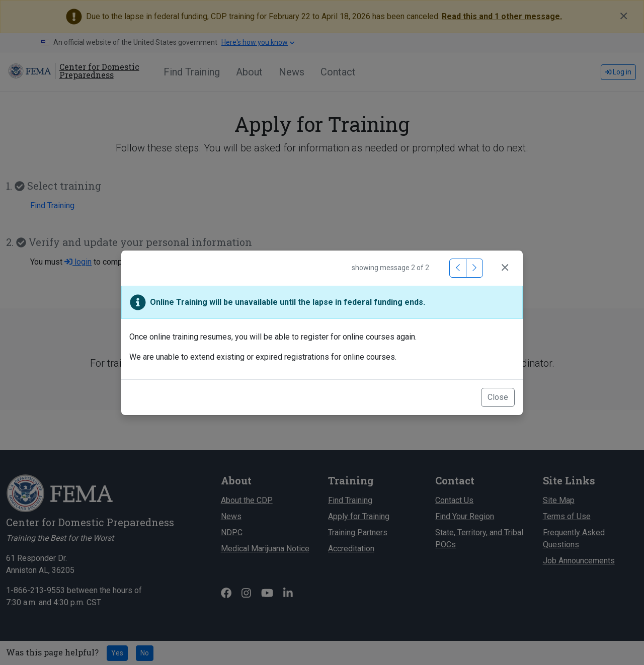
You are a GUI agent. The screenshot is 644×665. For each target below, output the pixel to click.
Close (498, 397)
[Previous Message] (458, 268)
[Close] (505, 268)
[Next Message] (474, 268)
